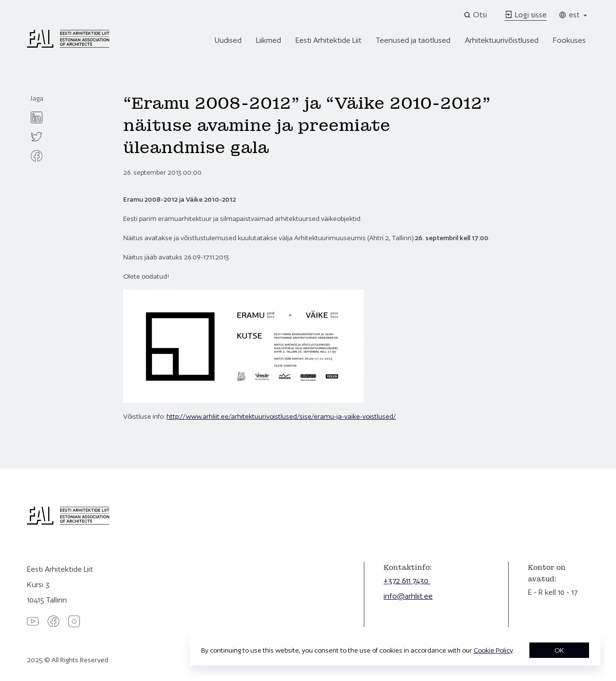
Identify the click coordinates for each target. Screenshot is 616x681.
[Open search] (476, 15)
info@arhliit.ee (408, 596)
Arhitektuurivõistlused (502, 40)
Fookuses (569, 40)
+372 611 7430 (407, 581)
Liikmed (269, 40)
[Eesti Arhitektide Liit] (68, 45)
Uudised (228, 40)
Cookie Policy (493, 650)
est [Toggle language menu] (574, 15)
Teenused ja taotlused (413, 40)
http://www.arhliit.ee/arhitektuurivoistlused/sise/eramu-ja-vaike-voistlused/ (281, 416)
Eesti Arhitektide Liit (328, 40)
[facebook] (37, 156)
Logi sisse (526, 15)
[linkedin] (37, 117)
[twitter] (37, 137)
